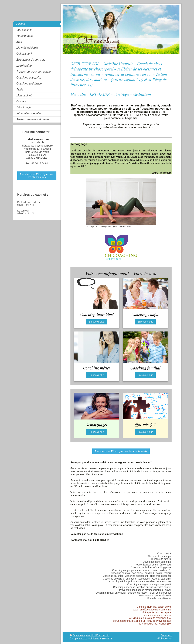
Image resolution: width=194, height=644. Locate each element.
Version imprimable (82, 635)
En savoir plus (97, 322)
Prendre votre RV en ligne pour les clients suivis (121, 451)
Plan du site (103, 635)
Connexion (167, 635)
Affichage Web (164, 639)
